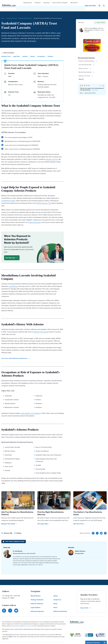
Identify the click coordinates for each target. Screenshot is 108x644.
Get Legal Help (43, 518)
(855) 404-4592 (31, 548)
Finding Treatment (37, 594)
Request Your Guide (9, 518)
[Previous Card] (100, 80)
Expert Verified (100, 17)
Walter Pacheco (88, 25)
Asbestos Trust (6, 51)
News (55, 598)
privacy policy (16, 620)
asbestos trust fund (52, 154)
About (56, 590)
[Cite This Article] (105, 528)
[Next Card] (103, 80)
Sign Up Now (86, 602)
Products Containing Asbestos (88, 56)
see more (95, 84)
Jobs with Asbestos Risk (86, 59)
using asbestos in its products (30, 408)
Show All (81, 74)
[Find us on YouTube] (16, 605)
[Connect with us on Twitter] (10, 605)
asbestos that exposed (41, 326)
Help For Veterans (37, 598)
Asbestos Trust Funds (86, 70)
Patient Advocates (35, 217)
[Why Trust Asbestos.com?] (14, 536)
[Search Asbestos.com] (104, 3)
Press (55, 602)
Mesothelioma (36, 590)
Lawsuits (25, 51)
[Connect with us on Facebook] (4, 605)
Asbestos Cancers (85, 63)
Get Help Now (12, 252)
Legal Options (36, 602)
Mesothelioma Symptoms (86, 67)
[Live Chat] (99, 3)
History (32, 51)
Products (50, 51)
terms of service (27, 620)
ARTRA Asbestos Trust (44, 198)
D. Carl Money (94, 23)
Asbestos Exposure (12, 13)
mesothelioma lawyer (8, 195)
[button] (28, 3)
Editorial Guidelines (60, 606)
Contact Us (57, 594)
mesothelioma (13, 281)
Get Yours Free (79, 518)
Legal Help (16, 51)
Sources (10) (7, 528)
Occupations (41, 51)
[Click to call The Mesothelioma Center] (90, 3)
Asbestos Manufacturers (26, 13)
